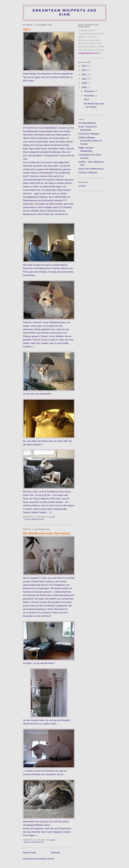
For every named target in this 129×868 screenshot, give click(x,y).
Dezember (90, 91)
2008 (84, 87)
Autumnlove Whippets (89, 134)
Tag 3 (27, 29)
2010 (84, 79)
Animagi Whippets (87, 123)
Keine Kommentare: (35, 519)
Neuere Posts (29, 853)
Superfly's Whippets (88, 172)
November (90, 96)
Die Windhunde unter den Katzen (47, 533)
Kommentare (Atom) (44, 859)
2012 (84, 70)
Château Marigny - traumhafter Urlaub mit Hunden (90, 141)
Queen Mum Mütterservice (91, 169)
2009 (84, 83)
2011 (84, 74)
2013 (84, 66)
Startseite (55, 853)
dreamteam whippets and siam (65, 12)
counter (82, 186)
